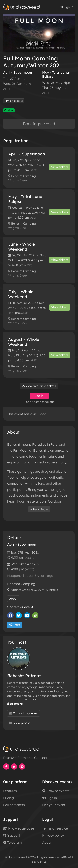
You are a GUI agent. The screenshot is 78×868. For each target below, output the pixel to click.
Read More (39, 509)
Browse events (56, 791)
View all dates (14, 101)
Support (12, 835)
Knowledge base (19, 828)
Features (10, 791)
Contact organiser (24, 713)
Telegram (12, 842)
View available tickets (39, 386)
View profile (20, 723)
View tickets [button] (60, 167)
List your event (54, 805)
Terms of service (55, 828)
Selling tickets (14, 805)
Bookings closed (39, 124)
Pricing (8, 798)
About (13, 599)
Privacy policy (53, 835)
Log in (39, 396)
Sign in (66, 7)
